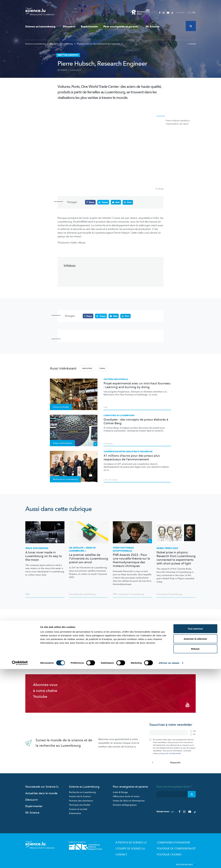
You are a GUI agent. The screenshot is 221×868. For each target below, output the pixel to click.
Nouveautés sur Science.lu (42, 783)
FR (194, 13)
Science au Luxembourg (41, 27)
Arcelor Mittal (75, 70)
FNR (106, 407)
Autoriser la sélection (195, 838)
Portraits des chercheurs (81, 797)
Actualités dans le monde (41, 789)
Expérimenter (89, 27)
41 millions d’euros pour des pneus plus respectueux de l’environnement (132, 457)
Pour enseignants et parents (122, 27)
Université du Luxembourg (82, 594)
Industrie (87, 368)
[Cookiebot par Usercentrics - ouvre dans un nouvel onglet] (20, 862)
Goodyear (108, 443)
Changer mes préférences (168, 648)
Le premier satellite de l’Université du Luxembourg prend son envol (89, 558)
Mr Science (153, 27)
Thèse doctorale (123, 549)
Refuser (195, 848)
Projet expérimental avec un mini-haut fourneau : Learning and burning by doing (137, 385)
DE (189, 13)
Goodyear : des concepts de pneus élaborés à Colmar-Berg (136, 421)
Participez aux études (80, 801)
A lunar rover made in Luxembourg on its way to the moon (44, 556)
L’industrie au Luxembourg (119, 415)
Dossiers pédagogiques (125, 801)
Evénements (75, 809)
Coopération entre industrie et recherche (128, 451)
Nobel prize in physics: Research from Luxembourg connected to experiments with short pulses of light (176, 558)
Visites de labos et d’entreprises (129, 797)
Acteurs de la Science (80, 792)
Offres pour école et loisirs (126, 792)
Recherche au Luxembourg (60, 44)
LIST (106, 479)
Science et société (78, 805)
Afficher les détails (169, 862)
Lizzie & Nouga (120, 788)
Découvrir (69, 27)
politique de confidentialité (169, 749)
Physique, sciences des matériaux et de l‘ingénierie (97, 44)
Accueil (192, 44)
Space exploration (37, 548)
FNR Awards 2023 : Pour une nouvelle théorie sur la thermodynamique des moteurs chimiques (131, 560)
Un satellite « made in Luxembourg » (82, 549)
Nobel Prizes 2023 (167, 548)
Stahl (102, 368)
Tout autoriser (195, 828)
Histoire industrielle (116, 379)
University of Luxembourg (131, 594)
